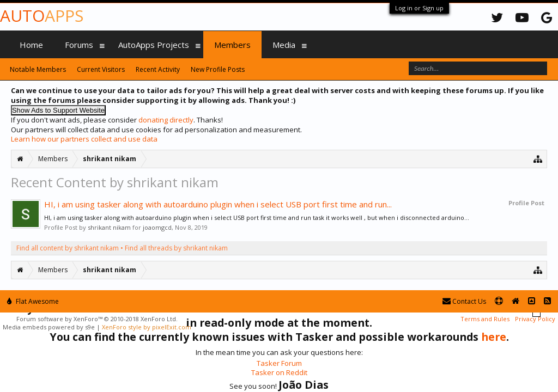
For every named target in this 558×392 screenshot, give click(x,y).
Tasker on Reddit (279, 372)
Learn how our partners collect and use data (84, 139)
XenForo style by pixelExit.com (147, 327)
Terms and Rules (485, 319)
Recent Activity (158, 69)
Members (232, 45)
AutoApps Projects (154, 45)
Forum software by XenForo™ (97, 319)
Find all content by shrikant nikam (68, 248)
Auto (42, 16)
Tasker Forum (279, 363)
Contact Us (464, 301)
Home (31, 45)
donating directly (166, 120)
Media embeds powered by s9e (49, 327)
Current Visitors (101, 69)
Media (284, 45)
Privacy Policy (535, 319)
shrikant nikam (109, 227)
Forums (79, 45)
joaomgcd (157, 227)
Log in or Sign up (419, 8)
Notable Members (38, 69)
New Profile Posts (218, 69)
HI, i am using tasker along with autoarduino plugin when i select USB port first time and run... (218, 204)
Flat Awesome (33, 301)
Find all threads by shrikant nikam (176, 248)
